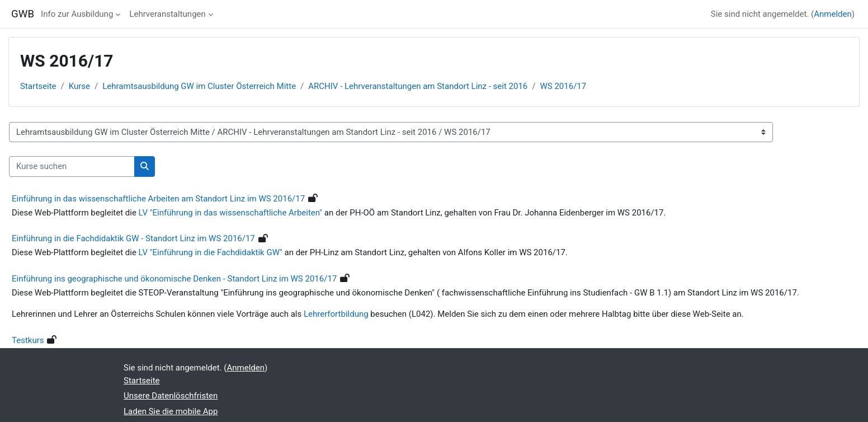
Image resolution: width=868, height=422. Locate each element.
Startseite (38, 86)
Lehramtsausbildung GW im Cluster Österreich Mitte (199, 86)
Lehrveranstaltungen (167, 14)
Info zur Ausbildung (77, 14)
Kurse (79, 86)
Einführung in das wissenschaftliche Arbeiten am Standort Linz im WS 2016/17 (158, 199)
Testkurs (28, 340)
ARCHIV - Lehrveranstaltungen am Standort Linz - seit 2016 (418, 86)
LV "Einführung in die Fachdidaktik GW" (211, 252)
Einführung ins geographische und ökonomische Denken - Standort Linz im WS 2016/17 (174, 279)
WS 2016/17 (563, 86)
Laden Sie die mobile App (171, 411)
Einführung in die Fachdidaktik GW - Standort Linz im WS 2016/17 (133, 238)
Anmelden (833, 14)
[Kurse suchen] (72, 167)
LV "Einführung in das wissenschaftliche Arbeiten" (231, 213)
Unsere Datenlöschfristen (171, 396)
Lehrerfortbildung (337, 314)
